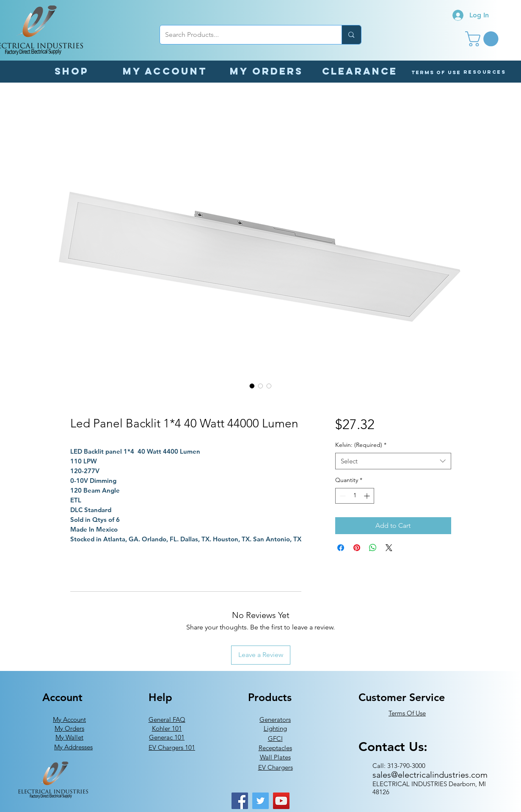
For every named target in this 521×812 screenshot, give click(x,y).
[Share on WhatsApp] (373, 548)
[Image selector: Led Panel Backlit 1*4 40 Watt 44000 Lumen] (252, 386)
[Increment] (368, 496)
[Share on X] (389, 548)
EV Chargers (276, 767)
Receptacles (275, 748)
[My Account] (165, 71)
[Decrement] (342, 496)
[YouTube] (281, 801)
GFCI (275, 739)
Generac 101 (167, 737)
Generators (275, 719)
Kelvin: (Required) (361, 445)
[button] (484, 39)
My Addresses (73, 747)
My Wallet (69, 737)
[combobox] (393, 461)
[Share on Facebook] (341, 548)
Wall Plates (275, 757)
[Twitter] (260, 801)
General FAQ (167, 719)
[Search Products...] (245, 35)
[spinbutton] (355, 496)
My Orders (69, 728)
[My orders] (267, 71)
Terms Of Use (407, 713)
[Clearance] (360, 71)
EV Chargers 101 (172, 747)
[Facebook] (240, 801)
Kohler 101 (167, 728)
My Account (69, 719)
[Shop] (72, 71)
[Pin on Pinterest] (357, 548)
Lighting (275, 728)
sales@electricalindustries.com (430, 775)
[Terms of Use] (436, 72)
